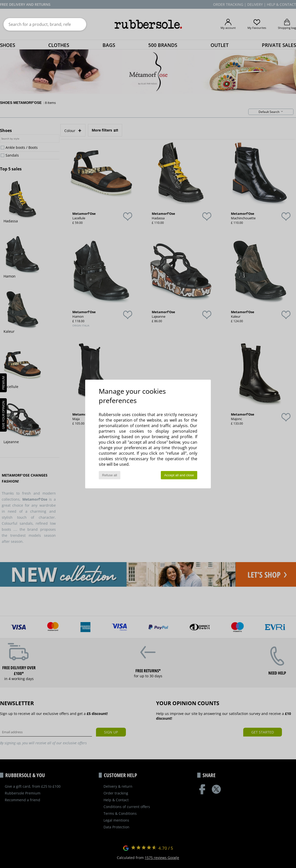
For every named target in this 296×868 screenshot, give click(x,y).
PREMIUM (3, 383)
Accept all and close (179, 475)
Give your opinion (3, 415)
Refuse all (109, 475)
